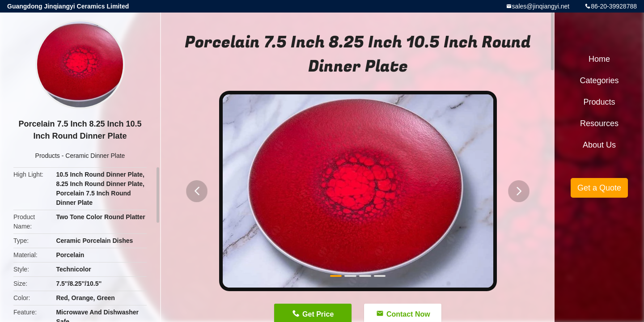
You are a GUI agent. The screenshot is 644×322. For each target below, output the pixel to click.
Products (48, 156)
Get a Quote (599, 188)
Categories (599, 80)
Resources (599, 123)
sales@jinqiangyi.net (541, 6)
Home (599, 59)
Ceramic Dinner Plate (95, 156)
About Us (599, 145)
